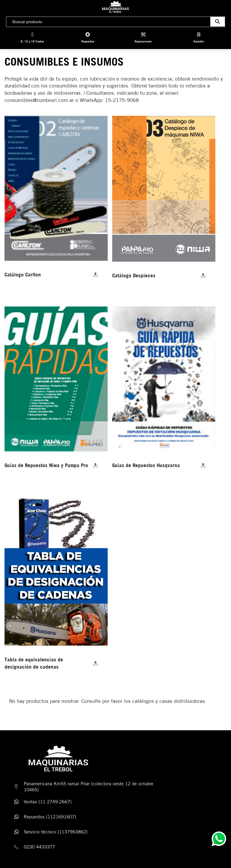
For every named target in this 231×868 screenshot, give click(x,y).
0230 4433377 (39, 847)
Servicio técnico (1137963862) (56, 832)
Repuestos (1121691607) (50, 817)
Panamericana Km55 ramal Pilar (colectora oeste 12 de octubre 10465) (89, 787)
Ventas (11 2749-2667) (48, 802)
